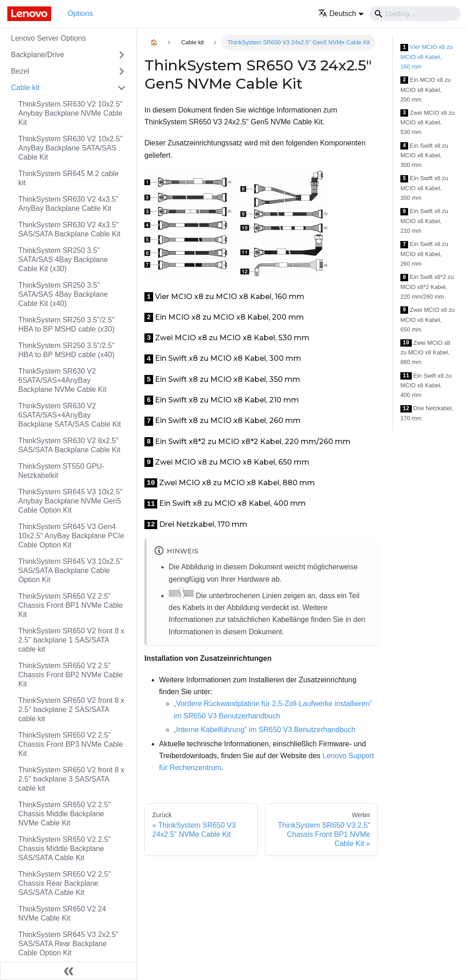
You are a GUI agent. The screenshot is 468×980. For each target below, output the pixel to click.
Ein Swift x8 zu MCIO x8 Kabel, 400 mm (426, 386)
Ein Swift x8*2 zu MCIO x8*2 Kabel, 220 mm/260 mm (427, 287)
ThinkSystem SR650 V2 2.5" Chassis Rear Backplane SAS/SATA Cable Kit (64, 883)
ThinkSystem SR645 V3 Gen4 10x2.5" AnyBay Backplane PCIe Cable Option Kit (71, 536)
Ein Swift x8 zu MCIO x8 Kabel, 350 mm (424, 188)
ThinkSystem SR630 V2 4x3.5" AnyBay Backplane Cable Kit (68, 204)
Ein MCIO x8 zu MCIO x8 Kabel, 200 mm (425, 90)
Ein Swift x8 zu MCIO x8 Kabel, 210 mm (424, 221)
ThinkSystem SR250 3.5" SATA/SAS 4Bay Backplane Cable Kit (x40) (63, 294)
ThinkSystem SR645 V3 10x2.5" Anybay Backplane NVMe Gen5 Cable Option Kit (70, 501)
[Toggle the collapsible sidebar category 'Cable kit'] (122, 88)
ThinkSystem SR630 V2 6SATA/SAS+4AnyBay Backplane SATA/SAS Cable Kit (69, 415)
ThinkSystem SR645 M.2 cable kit (69, 178)
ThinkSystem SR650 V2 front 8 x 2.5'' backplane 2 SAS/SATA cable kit (71, 710)
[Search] (415, 14)
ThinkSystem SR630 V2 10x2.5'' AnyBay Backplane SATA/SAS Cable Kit (70, 148)
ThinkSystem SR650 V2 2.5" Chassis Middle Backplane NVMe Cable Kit (64, 814)
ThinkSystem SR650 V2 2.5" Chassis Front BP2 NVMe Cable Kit (71, 675)
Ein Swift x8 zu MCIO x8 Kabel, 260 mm (424, 254)
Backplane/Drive (38, 55)
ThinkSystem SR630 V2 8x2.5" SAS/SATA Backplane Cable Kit (69, 445)
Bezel (20, 71)
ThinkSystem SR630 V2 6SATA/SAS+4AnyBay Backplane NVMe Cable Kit (62, 380)
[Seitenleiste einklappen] (69, 971)
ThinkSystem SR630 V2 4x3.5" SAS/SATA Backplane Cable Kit (69, 229)
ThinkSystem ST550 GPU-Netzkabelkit (61, 471)
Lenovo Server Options (48, 38)
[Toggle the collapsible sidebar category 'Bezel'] (122, 71)
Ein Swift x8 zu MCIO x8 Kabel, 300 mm (424, 155)
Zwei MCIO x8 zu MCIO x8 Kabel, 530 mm (428, 123)
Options (80, 13)
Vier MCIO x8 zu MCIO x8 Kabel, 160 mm (427, 57)
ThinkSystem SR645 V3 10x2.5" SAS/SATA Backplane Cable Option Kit (70, 570)
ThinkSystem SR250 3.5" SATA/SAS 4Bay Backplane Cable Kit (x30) (63, 260)
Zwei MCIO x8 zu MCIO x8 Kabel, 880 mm (425, 353)
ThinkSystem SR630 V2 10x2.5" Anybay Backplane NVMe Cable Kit (70, 113)
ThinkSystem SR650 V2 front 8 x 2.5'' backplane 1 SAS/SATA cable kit (71, 640)
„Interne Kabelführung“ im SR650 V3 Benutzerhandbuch (265, 730)
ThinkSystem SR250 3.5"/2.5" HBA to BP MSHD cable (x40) (66, 350)
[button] (341, 13)
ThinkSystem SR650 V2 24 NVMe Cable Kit (62, 913)
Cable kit (25, 88)
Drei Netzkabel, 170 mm (427, 413)
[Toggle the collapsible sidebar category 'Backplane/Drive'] (122, 55)
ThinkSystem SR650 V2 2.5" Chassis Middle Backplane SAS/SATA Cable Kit (64, 849)
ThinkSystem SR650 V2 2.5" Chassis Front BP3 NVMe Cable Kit (71, 744)
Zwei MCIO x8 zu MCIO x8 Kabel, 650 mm (428, 320)
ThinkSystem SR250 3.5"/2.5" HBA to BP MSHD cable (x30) (66, 324)
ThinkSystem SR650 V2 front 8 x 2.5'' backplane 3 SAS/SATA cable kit (71, 779)
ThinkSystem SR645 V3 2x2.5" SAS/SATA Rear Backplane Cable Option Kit (68, 944)
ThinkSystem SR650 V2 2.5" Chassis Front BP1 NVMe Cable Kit (71, 605)
